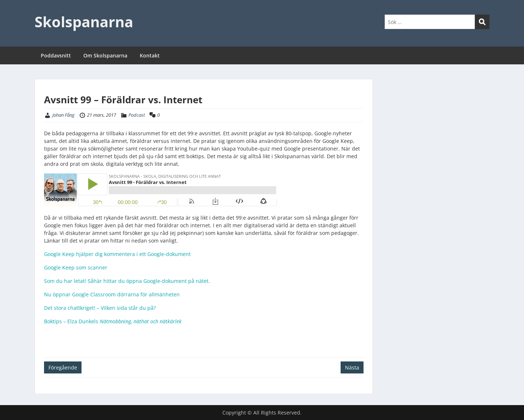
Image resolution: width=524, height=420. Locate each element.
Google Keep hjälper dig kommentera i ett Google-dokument (117, 254)
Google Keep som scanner (76, 267)
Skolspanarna (84, 22)
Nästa (352, 367)
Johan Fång (63, 115)
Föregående (63, 367)
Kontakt (150, 55)
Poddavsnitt (56, 55)
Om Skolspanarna (105, 55)
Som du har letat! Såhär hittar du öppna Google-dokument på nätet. (127, 281)
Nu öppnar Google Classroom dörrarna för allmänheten (112, 294)
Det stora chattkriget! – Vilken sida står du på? (100, 308)
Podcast (137, 115)
